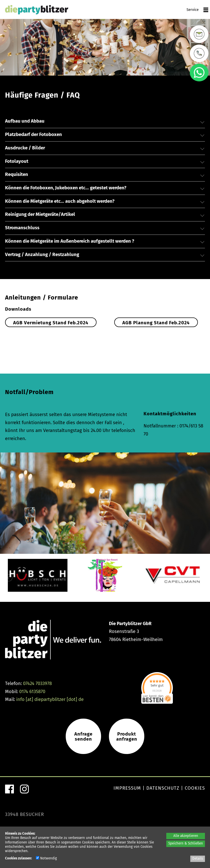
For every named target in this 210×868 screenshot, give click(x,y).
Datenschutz (163, 791)
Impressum (127, 791)
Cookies (195, 791)
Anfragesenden (83, 740)
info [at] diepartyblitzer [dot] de (50, 703)
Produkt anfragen (127, 740)
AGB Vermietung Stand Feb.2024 (51, 323)
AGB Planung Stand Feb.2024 (156, 323)
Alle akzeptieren (186, 836)
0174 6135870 (32, 695)
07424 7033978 (37, 687)
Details (198, 859)
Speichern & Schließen (186, 843)
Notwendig (46, 858)
